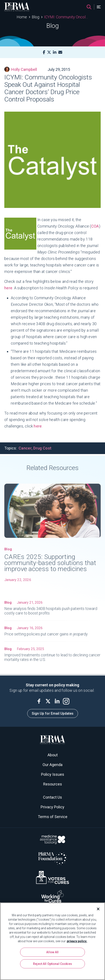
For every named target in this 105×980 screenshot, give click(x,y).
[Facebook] (44, 52)
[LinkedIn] (55, 52)
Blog (36, 17)
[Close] (96, 909)
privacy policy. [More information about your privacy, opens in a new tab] (77, 941)
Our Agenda (52, 765)
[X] (49, 52)
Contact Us (52, 797)
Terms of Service (53, 817)
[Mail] (60, 52)
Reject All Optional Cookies (52, 964)
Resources (53, 784)
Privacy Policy (52, 807)
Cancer (25, 448)
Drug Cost (42, 448)
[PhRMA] (17, 7)
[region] (52, 941)
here (8, 288)
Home (22, 17)
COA (95, 226)
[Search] (89, 7)
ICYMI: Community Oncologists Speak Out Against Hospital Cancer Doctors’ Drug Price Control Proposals (66, 17)
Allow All (52, 952)
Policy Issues (53, 774)
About (53, 755)
